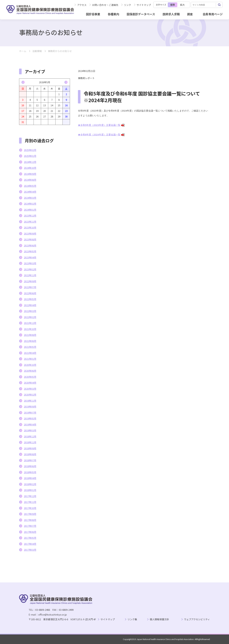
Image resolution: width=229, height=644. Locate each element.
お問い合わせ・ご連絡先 (105, 5)
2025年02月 (30, 150)
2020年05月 (30, 377)
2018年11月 (30, 442)
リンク (127, 5)
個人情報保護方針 (159, 619)
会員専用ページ (213, 14)
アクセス (82, 5)
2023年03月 (30, 263)
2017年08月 (30, 520)
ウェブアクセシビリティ (197, 619)
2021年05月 (30, 347)
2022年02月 (30, 317)
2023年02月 (30, 269)
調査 (190, 14)
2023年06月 (30, 245)
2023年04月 (30, 257)
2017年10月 (30, 508)
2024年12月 (30, 162)
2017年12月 (30, 496)
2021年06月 (30, 341)
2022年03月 (30, 311)
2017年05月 (30, 538)
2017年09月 (30, 514)
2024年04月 (30, 192)
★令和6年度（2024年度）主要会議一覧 (101, 135)
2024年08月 (30, 180)
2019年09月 (30, 406)
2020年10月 (30, 365)
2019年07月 (30, 413)
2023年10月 (30, 227)
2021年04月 (30, 353)
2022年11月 (30, 275)
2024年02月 (30, 204)
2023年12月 (30, 216)
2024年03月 (30, 198)
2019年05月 (30, 418)
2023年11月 (30, 222)
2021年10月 (30, 329)
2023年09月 (30, 234)
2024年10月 (30, 168)
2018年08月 (30, 454)
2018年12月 (30, 436)
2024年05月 (30, 186)
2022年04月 (30, 305)
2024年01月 (30, 210)
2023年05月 (30, 251)
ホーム (23, 51)
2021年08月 (30, 335)
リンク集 (132, 619)
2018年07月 (30, 460)
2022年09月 (30, 281)
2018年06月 (30, 466)
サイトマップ (144, 5)
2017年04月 (30, 544)
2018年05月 (30, 472)
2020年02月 (30, 395)
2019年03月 (30, 430)
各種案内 (113, 14)
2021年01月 (30, 359)
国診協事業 (93, 14)
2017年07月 (30, 526)
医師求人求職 (171, 14)
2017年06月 (30, 532)
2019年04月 (30, 424)
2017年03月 (30, 550)
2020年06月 (30, 371)
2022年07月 (30, 287)
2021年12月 (30, 323)
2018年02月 (30, 484)
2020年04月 (30, 383)
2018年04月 (30, 478)
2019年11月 (30, 401)
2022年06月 (30, 293)
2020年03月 (30, 389)
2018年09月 (30, 448)
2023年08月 (30, 239)
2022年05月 (30, 299)
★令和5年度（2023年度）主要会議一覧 (101, 125)
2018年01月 (30, 490)
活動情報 (37, 51)
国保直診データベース (141, 14)
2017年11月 (30, 502)
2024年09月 (30, 174)
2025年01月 (30, 156)
